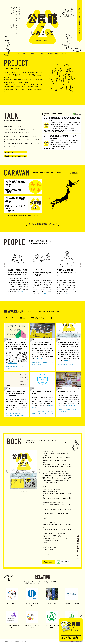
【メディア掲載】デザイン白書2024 (42, 392)
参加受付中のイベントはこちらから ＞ (16, 156)
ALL (13, 318)
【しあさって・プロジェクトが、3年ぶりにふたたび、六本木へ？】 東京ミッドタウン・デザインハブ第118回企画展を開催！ (16, 346)
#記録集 (39, 364)
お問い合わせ (25, 641)
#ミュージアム (9, 413)
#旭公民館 (64, 411)
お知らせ (22, 318)
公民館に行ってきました (37, 318)
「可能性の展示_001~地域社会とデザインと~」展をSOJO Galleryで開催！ (16, 393)
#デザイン (8, 367)
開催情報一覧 (9, 152)
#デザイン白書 (35, 411)
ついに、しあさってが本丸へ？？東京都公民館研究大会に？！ (42, 343)
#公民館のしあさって (16, 367)
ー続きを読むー (21, 291)
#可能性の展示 (20, 415)
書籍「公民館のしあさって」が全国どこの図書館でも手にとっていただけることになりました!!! (69, 344)
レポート (52, 318)
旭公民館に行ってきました (67, 391)
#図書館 (71, 365)
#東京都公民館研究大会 (38, 362)
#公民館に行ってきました (64, 409)
